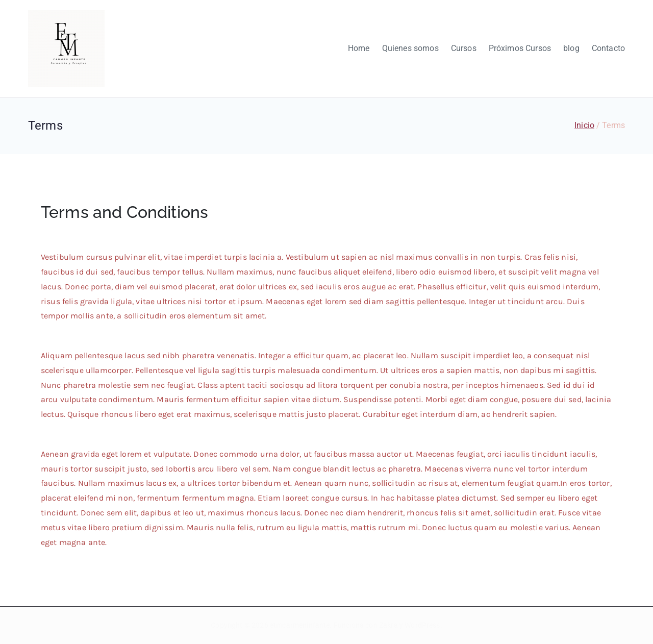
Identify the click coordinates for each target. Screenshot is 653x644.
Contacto (608, 48)
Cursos (464, 48)
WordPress (422, 625)
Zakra (388, 625)
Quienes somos (410, 48)
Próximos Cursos (520, 48)
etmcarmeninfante (300, 625)
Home (359, 48)
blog (571, 48)
